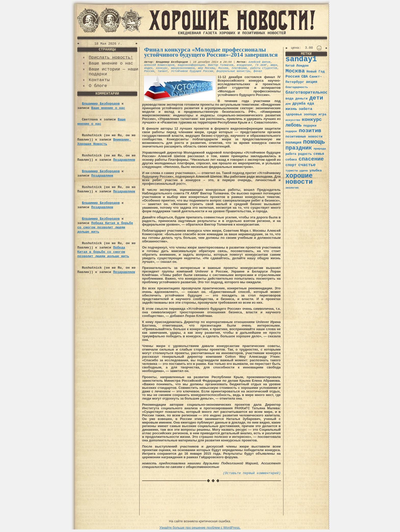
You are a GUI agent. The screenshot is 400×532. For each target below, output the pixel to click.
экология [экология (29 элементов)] (292, 188)
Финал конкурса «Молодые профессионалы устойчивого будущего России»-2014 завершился (211, 52)
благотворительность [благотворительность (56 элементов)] (309, 92)
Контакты (99, 80)
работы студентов (264, 68)
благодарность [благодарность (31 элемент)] (297, 87)
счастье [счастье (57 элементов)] (307, 165)
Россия (149, 71)
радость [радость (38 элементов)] (305, 154)
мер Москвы (206, 68)
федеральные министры (233, 71)
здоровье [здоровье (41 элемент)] (294, 114)
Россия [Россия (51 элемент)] (293, 77)
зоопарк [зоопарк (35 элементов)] (310, 115)
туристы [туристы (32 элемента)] (292, 171)
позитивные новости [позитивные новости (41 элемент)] (304, 137)
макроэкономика (183, 68)
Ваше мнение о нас (111, 63)
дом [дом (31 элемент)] (288, 104)
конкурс (162, 68)
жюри (274, 65)
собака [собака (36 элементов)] (291, 160)
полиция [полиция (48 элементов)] (293, 143)
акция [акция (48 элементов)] (312, 82)
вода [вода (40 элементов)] (290, 99)
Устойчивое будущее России (192, 71)
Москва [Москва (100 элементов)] (295, 71)
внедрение (244, 65)
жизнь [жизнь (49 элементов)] (291, 109)
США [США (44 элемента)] (304, 77)
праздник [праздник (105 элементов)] (299, 148)
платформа (239, 68)
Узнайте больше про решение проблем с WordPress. (200, 528)
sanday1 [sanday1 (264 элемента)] (301, 59)
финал (258, 71)
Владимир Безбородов (101, 104)
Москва (223, 68)
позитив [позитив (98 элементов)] (310, 131)
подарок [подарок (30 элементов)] (291, 131)
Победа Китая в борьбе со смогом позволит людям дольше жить (105, 227)
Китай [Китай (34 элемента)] (290, 66)
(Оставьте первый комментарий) (252, 473)
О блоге (98, 86)
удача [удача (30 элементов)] (304, 171)
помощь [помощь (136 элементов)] (314, 142)
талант (163, 71)
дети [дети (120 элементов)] (316, 98)
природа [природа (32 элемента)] (320, 149)
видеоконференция (191, 65)
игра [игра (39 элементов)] (322, 114)
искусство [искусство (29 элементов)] (293, 120)
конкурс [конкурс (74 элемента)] (312, 120)
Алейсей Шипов (259, 62)
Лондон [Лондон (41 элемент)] (302, 66)
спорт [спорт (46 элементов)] (291, 165)
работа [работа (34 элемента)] (291, 154)
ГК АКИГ (261, 65)
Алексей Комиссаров (159, 65)
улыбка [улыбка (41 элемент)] (316, 171)
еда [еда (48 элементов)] (311, 104)
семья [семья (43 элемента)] (319, 154)
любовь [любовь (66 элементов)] (293, 125)
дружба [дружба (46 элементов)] (299, 104)
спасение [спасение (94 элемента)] (311, 159)
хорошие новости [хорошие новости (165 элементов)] (299, 179)
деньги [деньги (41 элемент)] (301, 99)
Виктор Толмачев (221, 65)
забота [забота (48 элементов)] (305, 109)
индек (148, 68)
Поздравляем (124, 160)
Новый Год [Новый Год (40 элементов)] (315, 72)
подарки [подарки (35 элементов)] (310, 126)
